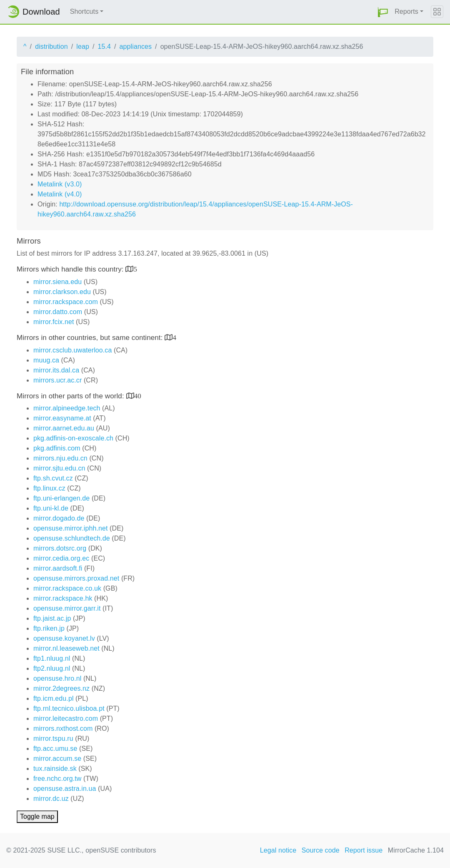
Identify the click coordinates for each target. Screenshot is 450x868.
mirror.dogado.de (59, 518)
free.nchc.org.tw (57, 779)
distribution (51, 47)
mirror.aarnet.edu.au (64, 428)
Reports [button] (406, 11)
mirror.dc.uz (51, 799)
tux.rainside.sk (55, 769)
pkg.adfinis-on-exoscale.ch (73, 438)
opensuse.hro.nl (57, 678)
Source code (321, 850)
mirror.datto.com (58, 312)
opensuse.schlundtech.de (72, 538)
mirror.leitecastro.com (66, 718)
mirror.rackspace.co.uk (67, 588)
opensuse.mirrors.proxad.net (76, 578)
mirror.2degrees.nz (61, 688)
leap (83, 47)
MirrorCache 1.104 (416, 850)
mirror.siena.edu (57, 282)
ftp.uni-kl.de (51, 508)
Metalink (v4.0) (60, 194)
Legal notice (278, 850)
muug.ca (46, 360)
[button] (383, 12)
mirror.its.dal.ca (56, 370)
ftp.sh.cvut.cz (53, 478)
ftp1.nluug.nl (52, 658)
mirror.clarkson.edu (62, 292)
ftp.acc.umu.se (55, 748)
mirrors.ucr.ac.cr (57, 380)
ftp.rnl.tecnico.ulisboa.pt (69, 708)
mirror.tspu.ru (53, 738)
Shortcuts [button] (84, 11)
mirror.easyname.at (62, 418)
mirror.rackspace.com (66, 302)
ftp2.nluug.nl (52, 668)
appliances (136, 47)
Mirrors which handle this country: (71, 269)
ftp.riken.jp (49, 628)
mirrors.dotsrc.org (60, 548)
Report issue (364, 850)
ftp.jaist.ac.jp (52, 618)
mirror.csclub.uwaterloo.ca (72, 350)
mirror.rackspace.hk (63, 598)
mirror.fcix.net (54, 322)
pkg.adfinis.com (57, 448)
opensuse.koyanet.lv (64, 638)
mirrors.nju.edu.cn (60, 458)
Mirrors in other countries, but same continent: (91, 338)
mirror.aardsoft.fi (58, 568)
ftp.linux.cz (49, 488)
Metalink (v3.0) (60, 184)
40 (138, 396)
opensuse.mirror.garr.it (67, 608)
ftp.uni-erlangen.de (61, 498)
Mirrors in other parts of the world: (71, 396)
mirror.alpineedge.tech (67, 408)
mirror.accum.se (57, 759)
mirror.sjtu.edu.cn (59, 468)
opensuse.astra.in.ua (65, 789)
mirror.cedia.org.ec (61, 558)
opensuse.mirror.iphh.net (71, 528)
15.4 (104, 47)
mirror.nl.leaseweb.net (66, 648)
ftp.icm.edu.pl (54, 698)
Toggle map (37, 816)
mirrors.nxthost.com (63, 728)
